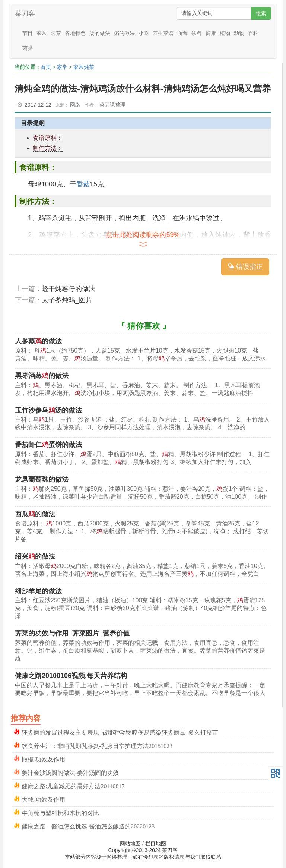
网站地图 (130, 843)
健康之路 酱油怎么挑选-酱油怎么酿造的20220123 (88, 826)
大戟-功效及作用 (43, 799)
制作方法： (48, 148)
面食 (182, 33)
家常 (42, 33)
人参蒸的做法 (38, 341)
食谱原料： (48, 138)
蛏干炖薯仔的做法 (69, 289)
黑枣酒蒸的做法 (42, 376)
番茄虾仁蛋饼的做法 (48, 445)
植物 (225, 33)
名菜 (56, 33)
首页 (46, 67)
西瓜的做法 (35, 514)
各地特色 (75, 33)
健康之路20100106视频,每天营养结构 (71, 676)
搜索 (261, 13)
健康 (211, 33)
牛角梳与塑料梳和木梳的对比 (60, 812)
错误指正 (245, 267)
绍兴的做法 (35, 556)
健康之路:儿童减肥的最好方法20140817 (73, 785)
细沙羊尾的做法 (38, 591)
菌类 (28, 48)
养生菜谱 (163, 33)
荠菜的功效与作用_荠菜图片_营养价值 (72, 633)
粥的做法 (124, 33)
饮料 (197, 33)
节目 (28, 33)
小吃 (144, 33)
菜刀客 (25, 13)
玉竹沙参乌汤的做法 (48, 410)
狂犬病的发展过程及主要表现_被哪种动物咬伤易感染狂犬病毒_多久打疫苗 (120, 732)
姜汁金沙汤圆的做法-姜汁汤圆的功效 (70, 772)
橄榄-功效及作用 (43, 759)
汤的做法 (100, 33)
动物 (239, 33)
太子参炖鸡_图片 (67, 300)
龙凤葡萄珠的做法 (42, 479)
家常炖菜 (84, 67)
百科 (253, 33)
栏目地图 (156, 843)
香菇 (83, 184)
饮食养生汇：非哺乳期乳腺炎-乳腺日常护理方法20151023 (97, 745)
